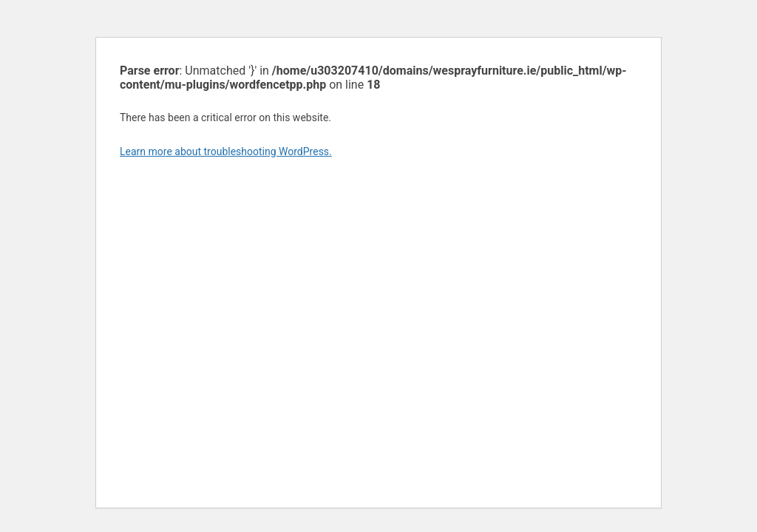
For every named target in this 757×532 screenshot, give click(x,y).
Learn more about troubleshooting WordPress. (226, 151)
